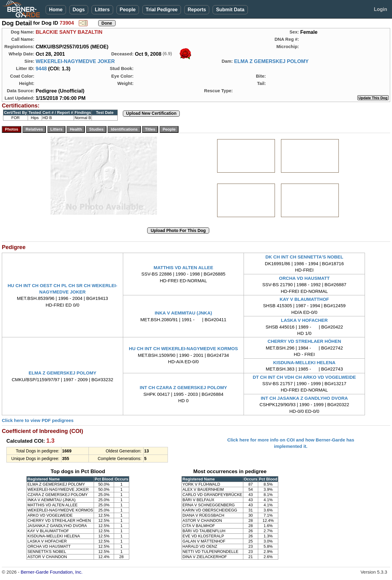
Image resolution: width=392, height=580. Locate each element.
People (128, 10)
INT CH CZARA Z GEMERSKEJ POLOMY (184, 387)
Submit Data (230, 10)
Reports (197, 10)
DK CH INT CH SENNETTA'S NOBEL (304, 257)
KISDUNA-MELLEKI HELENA (304, 362)
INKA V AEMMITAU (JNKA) (184, 313)
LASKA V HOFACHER (304, 320)
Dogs (79, 10)
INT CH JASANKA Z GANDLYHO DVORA (304, 398)
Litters (102, 10)
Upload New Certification (151, 113)
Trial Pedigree (162, 10)
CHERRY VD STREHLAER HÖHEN (304, 341)
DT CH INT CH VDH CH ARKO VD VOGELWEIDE (304, 377)
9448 (41, 69)
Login (380, 9)
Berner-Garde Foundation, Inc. (52, 572)
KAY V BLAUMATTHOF (304, 299)
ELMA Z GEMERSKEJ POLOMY (271, 61)
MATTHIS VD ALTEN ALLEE (183, 267)
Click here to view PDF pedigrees (38, 420)
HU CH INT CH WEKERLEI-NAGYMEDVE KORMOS (183, 348)
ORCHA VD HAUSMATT (304, 278)
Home (56, 10)
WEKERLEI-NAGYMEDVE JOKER (75, 61)
